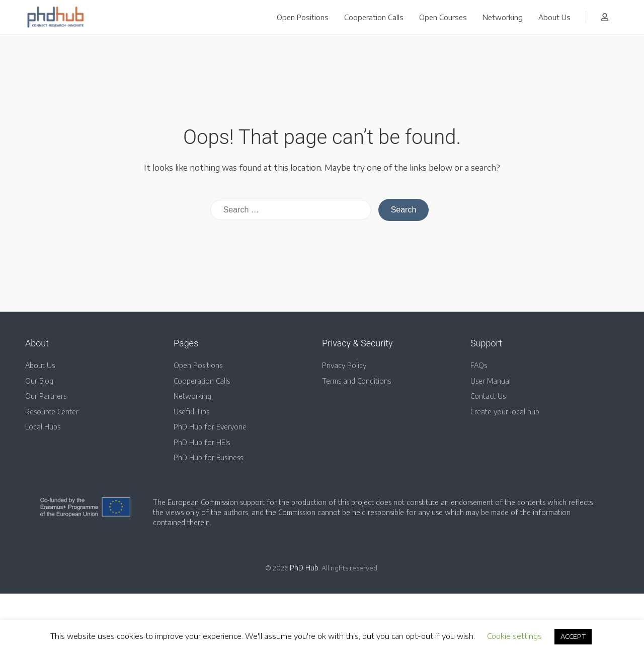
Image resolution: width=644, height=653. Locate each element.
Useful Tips (191, 412)
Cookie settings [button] (514, 636)
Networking (503, 17)
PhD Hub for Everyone (210, 427)
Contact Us (488, 396)
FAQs (479, 365)
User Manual (491, 381)
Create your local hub (505, 412)
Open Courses (443, 17)
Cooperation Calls (374, 17)
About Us (554, 17)
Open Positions (303, 17)
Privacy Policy (344, 365)
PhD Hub (304, 568)
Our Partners (46, 396)
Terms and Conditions (356, 381)
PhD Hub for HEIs (202, 442)
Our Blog (39, 381)
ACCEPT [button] (573, 636)
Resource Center (52, 412)
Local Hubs (43, 427)
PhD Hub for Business (208, 457)
